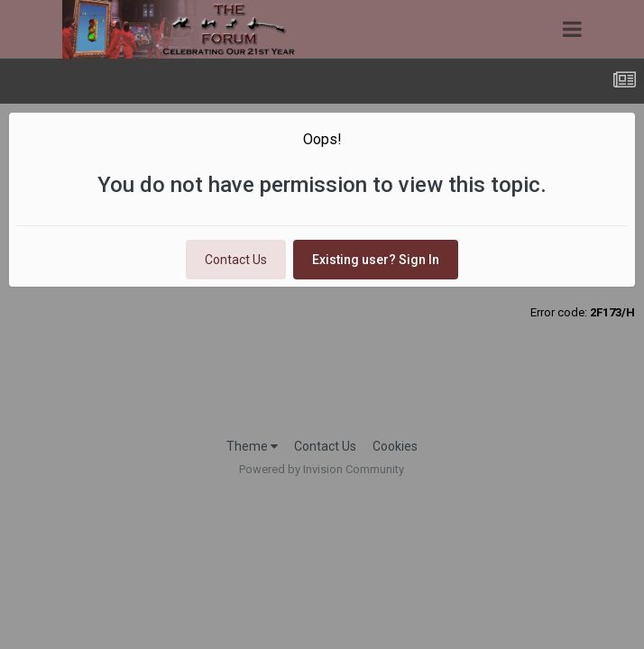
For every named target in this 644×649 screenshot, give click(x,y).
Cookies (395, 446)
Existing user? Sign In (376, 260)
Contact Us (236, 260)
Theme (252, 446)
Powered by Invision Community (322, 469)
